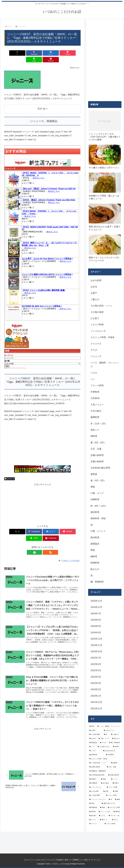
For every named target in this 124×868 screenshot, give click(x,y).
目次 (40, 102)
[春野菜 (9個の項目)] (94, 779)
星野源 (77, 860)
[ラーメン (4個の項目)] (96, 824)
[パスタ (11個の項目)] (95, 751)
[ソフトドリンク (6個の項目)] (97, 787)
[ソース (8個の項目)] (116, 779)
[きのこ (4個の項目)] (116, 820)
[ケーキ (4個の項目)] (93, 820)
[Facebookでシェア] (23, 53)
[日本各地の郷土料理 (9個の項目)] (98, 775)
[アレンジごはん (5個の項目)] (105, 812)
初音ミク (68, 860)
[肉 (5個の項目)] (111, 799)
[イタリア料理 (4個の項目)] (112, 824)
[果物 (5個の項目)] (103, 808)
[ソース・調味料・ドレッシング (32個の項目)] (109, 726)
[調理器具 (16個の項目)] (93, 743)
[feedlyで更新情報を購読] (40, 539)
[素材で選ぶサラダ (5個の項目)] (111, 803)
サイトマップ (96, 860)
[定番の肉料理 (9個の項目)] (114, 775)
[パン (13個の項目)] (92, 747)
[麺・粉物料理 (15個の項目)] (115, 743)
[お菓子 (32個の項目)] (95, 731)
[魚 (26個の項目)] (106, 734)
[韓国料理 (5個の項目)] (93, 808)
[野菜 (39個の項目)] (92, 726)
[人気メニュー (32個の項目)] (112, 731)
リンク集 (85, 860)
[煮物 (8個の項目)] (105, 779)
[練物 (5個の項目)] (118, 799)
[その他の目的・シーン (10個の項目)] (99, 763)
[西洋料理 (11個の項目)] (96, 755)
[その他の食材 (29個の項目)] (95, 734)
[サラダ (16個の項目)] (103, 743)
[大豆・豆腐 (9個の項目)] (113, 767)
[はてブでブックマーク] (36, 53)
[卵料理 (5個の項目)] (93, 812)
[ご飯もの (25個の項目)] (116, 734)
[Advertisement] (42, 438)
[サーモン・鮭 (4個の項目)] (114, 816)
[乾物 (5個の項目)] (94, 803)
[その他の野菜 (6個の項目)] (96, 795)
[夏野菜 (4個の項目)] (117, 812)
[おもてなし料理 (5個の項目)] (114, 808)
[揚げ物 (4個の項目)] (93, 816)
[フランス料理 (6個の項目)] (113, 787)
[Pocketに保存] (49, 53)
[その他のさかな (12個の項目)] (104, 747)
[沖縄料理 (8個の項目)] (94, 783)
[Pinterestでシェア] (75, 53)
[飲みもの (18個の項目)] (116, 739)
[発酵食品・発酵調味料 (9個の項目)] (105, 771)
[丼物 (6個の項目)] (107, 791)
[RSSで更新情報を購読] (45, 539)
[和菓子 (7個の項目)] (116, 783)
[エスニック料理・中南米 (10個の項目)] (105, 759)
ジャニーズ (10, 472)
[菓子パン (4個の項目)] (105, 820)
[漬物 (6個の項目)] (117, 791)
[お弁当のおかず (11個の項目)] (112, 751)
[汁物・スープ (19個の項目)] (104, 739)
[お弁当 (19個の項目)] (93, 739)
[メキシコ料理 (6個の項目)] (113, 795)
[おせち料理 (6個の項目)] (95, 791)
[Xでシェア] (10, 53)
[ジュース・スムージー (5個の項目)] (98, 799)
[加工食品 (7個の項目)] (106, 783)
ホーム (25, 860)
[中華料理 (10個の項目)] (113, 755)
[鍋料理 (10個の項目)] (116, 763)
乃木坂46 (59, 860)
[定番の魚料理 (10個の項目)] (97, 767)
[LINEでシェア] (62, 53)
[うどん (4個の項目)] (103, 816)
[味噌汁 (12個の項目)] (117, 747)
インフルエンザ (36, 860)
